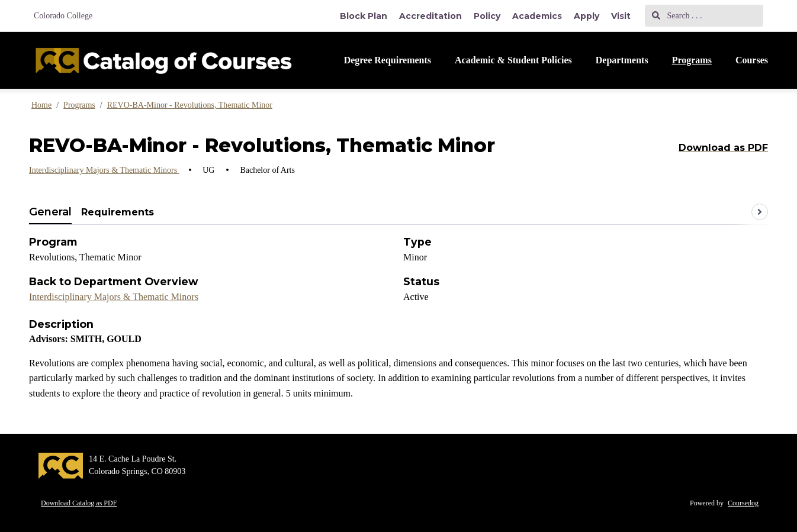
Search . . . (677, 16)
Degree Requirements (388, 60)
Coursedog (743, 503)
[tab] (50, 212)
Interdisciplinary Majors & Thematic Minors (104, 170)
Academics (537, 16)
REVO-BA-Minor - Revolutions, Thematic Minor (190, 105)
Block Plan (364, 16)
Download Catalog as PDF (79, 503)
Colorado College (63, 16)
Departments (622, 60)
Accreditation (430, 16)
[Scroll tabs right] (760, 212)
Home (41, 105)
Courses (752, 60)
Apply (586, 16)
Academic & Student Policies (513, 60)
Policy (487, 16)
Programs (692, 60)
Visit (621, 16)
